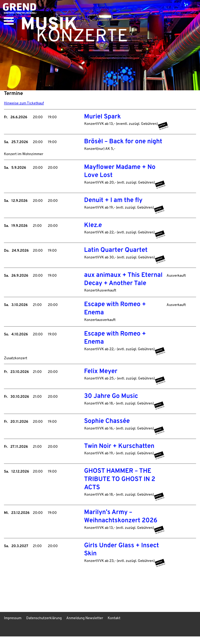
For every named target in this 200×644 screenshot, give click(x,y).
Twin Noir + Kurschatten (119, 453)
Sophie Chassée (107, 428)
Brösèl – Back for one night (123, 146)
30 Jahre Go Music (111, 403)
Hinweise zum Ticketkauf (24, 107)
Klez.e (93, 231)
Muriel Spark (102, 121)
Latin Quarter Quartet (116, 256)
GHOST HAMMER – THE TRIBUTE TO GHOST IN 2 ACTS (120, 487)
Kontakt (116, 626)
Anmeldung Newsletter (86, 626)
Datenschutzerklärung (45, 626)
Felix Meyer (101, 378)
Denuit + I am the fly (113, 206)
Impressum (13, 626)
